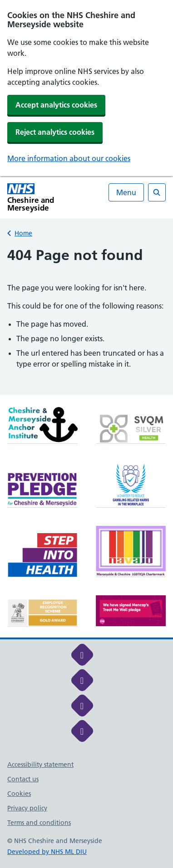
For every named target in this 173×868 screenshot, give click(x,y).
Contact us (23, 779)
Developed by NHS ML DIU (47, 852)
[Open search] (157, 192)
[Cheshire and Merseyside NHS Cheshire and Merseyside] (47, 197)
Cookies (19, 794)
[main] (86, 320)
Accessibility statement (40, 765)
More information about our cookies (69, 158)
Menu (126, 192)
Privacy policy (27, 808)
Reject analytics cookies (55, 132)
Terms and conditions (39, 823)
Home (23, 233)
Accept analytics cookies (56, 105)
